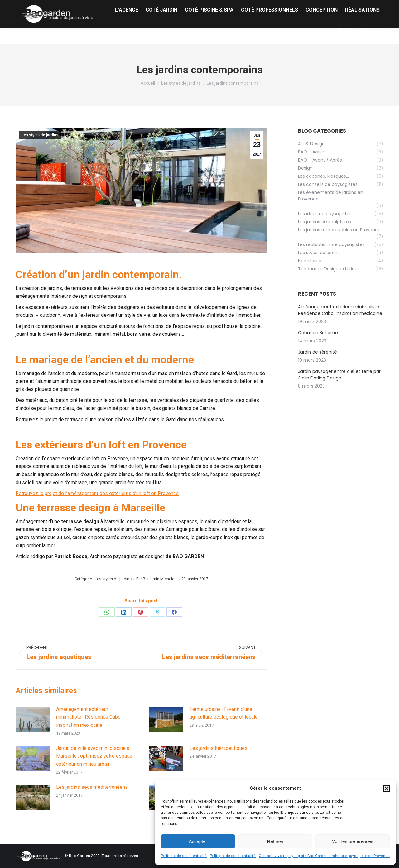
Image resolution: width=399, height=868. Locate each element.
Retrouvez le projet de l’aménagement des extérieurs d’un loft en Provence (97, 493)
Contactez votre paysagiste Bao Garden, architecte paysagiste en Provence (324, 856)
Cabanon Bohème (318, 333)
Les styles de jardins (40, 135)
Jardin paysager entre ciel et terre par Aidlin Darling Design (339, 375)
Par (156, 579)
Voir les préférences (353, 841)
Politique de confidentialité (184, 856)
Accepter (198, 841)
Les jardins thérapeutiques (219, 748)
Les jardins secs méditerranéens (92, 787)
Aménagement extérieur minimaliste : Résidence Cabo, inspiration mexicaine (89, 717)
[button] (387, 788)
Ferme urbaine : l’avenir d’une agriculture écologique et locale (224, 713)
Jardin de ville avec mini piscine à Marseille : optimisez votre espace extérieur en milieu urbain (94, 756)
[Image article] (33, 719)
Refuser (275, 841)
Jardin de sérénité (317, 352)
